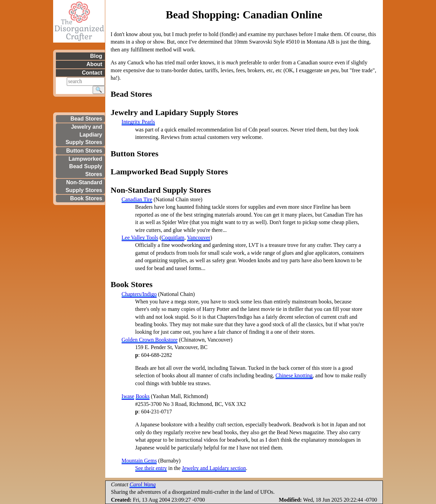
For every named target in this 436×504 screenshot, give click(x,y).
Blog (96, 56)
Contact (92, 73)
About (94, 64)
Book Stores (86, 198)
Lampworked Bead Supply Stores (85, 167)
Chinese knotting (294, 375)
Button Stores (84, 151)
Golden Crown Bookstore (150, 340)
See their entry (151, 468)
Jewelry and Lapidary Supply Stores (174, 112)
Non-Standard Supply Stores (84, 186)
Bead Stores (86, 119)
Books (143, 396)
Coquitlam (173, 238)
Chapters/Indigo (139, 294)
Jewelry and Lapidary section (214, 468)
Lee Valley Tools (140, 238)
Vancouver (199, 238)
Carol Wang (143, 484)
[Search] (86, 81)
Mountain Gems (139, 461)
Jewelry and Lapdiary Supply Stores (84, 135)
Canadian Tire (137, 199)
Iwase (128, 396)
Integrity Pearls (138, 122)
